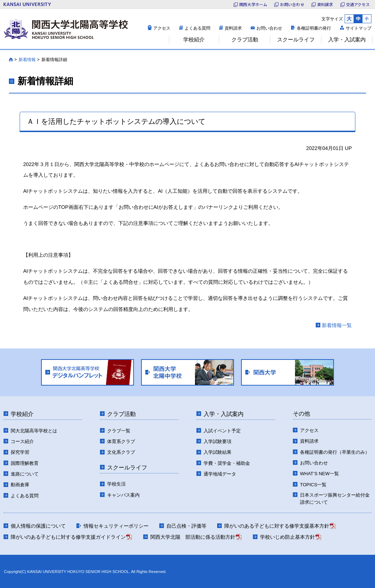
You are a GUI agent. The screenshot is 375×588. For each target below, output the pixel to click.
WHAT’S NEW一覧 (319, 474)
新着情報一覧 (337, 325)
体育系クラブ (121, 441)
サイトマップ (359, 28)
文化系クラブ (121, 452)
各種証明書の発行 (314, 28)
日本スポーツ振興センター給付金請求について (335, 499)
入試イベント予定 (222, 431)
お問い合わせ (269, 28)
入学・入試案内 (224, 414)
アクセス (162, 28)
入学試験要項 (217, 441)
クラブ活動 (121, 414)
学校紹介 (22, 414)
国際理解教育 (25, 463)
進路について (25, 474)
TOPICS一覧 (313, 485)
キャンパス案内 (123, 495)
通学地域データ (220, 474)
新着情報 (27, 60)
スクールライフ (127, 468)
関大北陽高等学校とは (34, 431)
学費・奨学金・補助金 (227, 463)
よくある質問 (197, 28)
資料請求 (233, 28)
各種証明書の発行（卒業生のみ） (335, 452)
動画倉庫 (20, 485)
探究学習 (20, 452)
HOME (11, 60)
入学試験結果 (217, 452)
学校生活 (116, 484)
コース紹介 (22, 441)
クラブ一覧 (119, 431)
